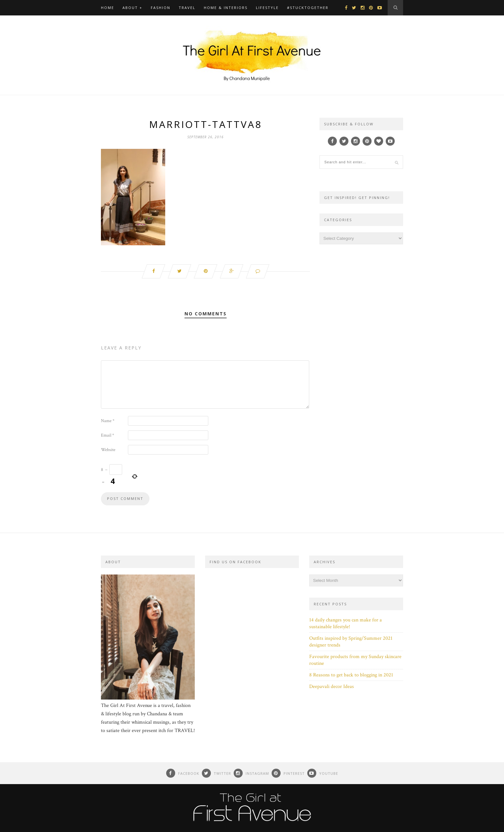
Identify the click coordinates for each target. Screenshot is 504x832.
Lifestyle (267, 8)
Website (108, 450)
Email (108, 435)
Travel (187, 8)
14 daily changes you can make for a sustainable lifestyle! (346, 623)
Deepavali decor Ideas (332, 687)
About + (132, 8)
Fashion (161, 8)
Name (108, 421)
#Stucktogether (308, 8)
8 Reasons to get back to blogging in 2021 (351, 675)
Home (108, 8)
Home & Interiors (226, 8)
